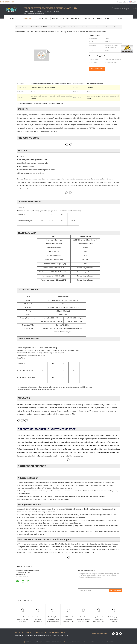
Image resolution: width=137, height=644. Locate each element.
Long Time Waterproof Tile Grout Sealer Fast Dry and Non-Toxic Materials (83, 620)
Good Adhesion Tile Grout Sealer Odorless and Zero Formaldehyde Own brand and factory (68, 621)
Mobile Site (28, 642)
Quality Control (74, 18)
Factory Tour (58, 18)
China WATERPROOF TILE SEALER (51, 642)
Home (12, 18)
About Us (43, 18)
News (120, 18)
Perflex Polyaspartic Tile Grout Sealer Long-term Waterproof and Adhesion (114, 621)
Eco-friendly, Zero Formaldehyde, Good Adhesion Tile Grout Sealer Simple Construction (53, 621)
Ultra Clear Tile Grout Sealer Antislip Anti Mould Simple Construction (23, 620)
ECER (111, 642)
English (134, 2)
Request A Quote (122, 2)
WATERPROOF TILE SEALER (39, 27)
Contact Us (89, 18)
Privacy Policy (36, 642)
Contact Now (99, 69)
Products (27, 18)
